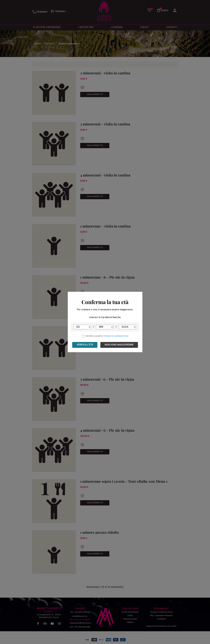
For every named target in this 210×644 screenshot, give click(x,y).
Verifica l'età (85, 345)
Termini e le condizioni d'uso (116, 336)
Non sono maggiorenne (119, 345)
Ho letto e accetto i (107, 336)
